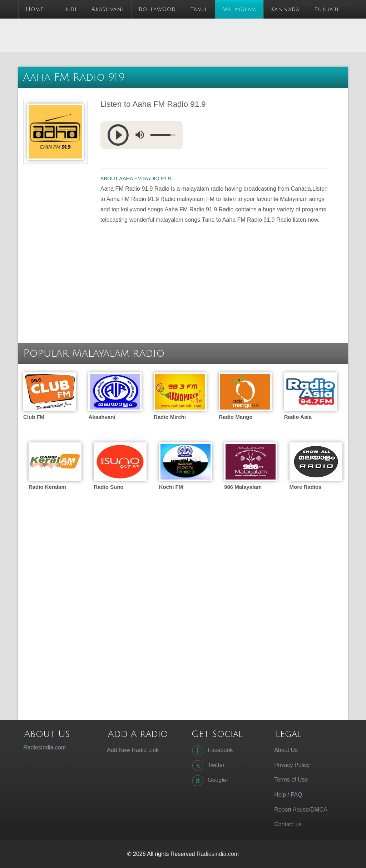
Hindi (68, 9)
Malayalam (239, 9)
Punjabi (327, 9)
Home (35, 9)
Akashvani (108, 9)
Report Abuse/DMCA (301, 810)
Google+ (210, 781)
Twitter (207, 766)
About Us (286, 750)
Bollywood (157, 9)
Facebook (212, 751)
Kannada (285, 9)
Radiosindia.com (218, 854)
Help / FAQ (288, 795)
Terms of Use (291, 780)
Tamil (199, 9)
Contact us (288, 824)
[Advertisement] (148, 35)
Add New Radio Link (133, 750)
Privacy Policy (292, 765)
